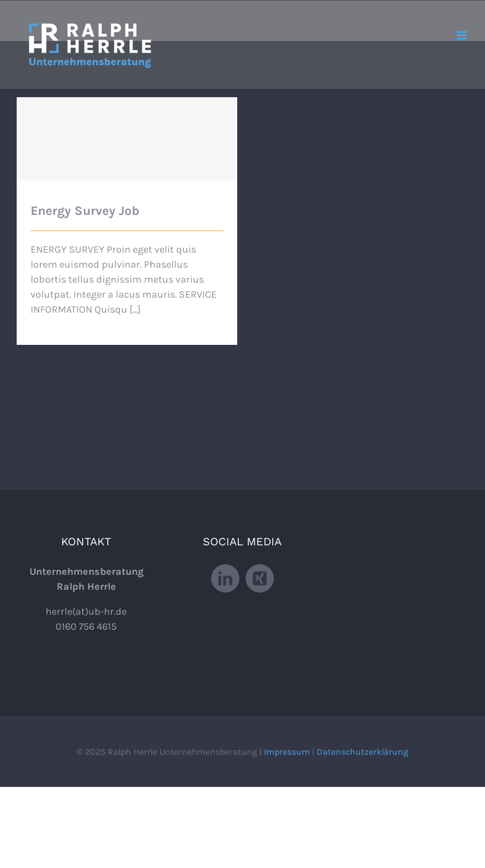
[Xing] (260, 578)
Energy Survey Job (85, 211)
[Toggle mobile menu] (462, 35)
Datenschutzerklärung (362, 752)
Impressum (287, 752)
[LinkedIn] (225, 578)
